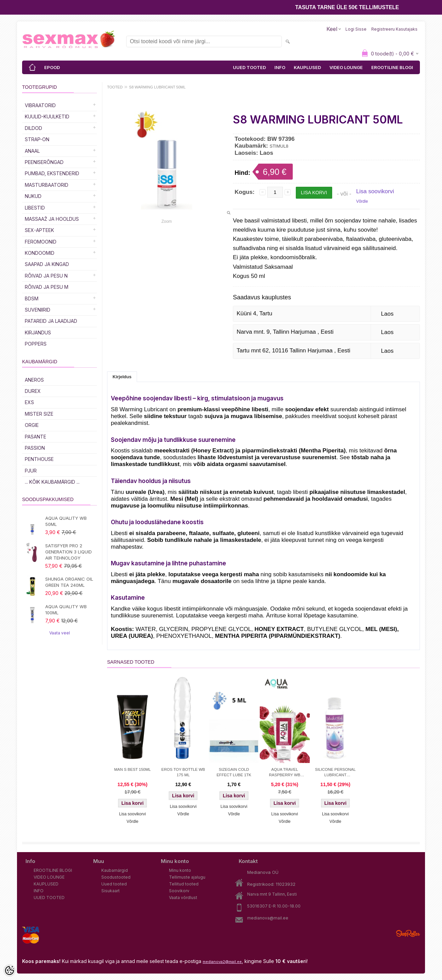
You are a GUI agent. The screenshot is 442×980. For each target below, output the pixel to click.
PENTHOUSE (39, 459)
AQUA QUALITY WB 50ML (66, 521)
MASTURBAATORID (47, 185)
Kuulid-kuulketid (47, 117)
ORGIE (32, 425)
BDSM (32, 298)
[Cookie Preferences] (10, 970)
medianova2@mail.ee (222, 962)
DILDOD (33, 128)
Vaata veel (60, 633)
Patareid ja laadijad (51, 321)
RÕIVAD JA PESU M (47, 287)
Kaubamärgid (115, 870)
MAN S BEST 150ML (133, 769)
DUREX (33, 391)
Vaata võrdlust (183, 898)
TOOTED (115, 87)
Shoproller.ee (408, 933)
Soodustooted (116, 877)
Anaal (32, 151)
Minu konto (180, 870)
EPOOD (52, 67)
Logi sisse (356, 29)
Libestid (35, 208)
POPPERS (36, 344)
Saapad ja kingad (47, 264)
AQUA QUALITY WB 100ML (66, 610)
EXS (29, 402)
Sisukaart (111, 891)
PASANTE (36, 437)
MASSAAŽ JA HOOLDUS (52, 219)
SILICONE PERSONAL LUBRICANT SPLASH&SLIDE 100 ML (335, 773)
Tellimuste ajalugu (187, 877)
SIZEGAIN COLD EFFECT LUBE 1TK (234, 772)
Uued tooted (114, 884)
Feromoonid (41, 242)
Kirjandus (38, 333)
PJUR (31, 471)
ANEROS (34, 380)
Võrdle (362, 201)
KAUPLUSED (307, 67)
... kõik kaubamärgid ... (52, 482)
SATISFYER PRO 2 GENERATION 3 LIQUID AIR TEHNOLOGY (69, 552)
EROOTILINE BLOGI (392, 67)
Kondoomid (40, 253)
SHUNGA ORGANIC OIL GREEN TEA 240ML (69, 582)
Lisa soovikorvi (375, 191)
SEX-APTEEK (39, 230)
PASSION (35, 448)
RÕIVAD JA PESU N (46, 276)
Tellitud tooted (184, 884)
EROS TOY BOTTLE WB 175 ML (183, 772)
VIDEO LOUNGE (346, 67)
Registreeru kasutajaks (394, 29)
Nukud (33, 196)
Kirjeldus (122, 377)
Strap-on (37, 139)
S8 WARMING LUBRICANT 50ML (157, 87)
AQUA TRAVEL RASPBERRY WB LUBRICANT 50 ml (285, 773)
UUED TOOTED (249, 67)
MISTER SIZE (39, 414)
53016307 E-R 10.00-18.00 (274, 906)
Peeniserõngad (44, 162)
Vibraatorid (40, 105)
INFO (280, 67)
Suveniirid (38, 310)
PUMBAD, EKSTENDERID (52, 173)
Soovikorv (179, 891)
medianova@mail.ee (268, 918)
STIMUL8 (279, 146)
